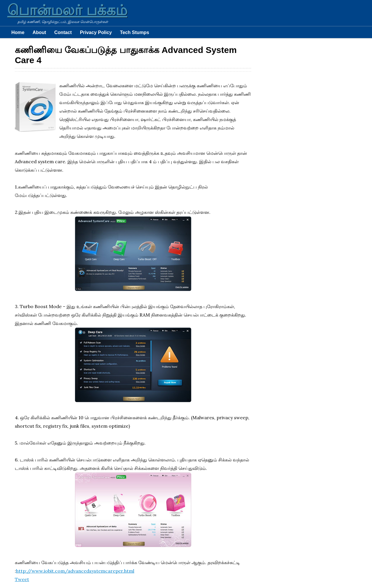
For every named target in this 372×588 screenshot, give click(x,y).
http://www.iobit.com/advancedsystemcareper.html (75, 571)
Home (18, 32)
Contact (63, 32)
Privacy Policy (96, 32)
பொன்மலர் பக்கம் (67, 10)
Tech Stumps (135, 32)
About (39, 32)
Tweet (22, 579)
